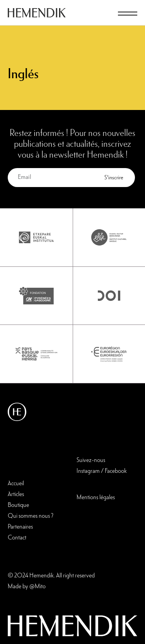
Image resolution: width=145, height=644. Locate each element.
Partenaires (20, 527)
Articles (16, 495)
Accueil (16, 484)
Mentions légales (96, 498)
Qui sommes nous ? (31, 516)
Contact (17, 538)
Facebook (116, 471)
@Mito (38, 587)
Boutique (18, 505)
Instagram (88, 471)
